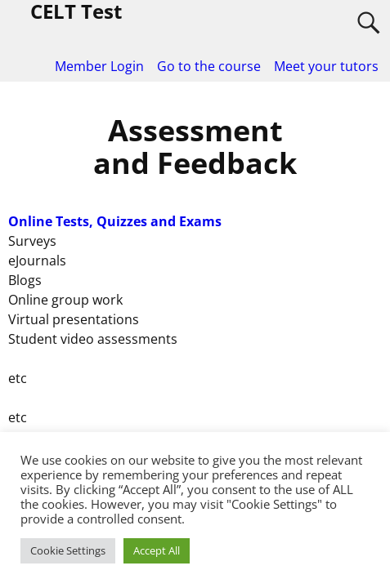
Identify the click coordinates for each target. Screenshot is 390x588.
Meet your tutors (326, 66)
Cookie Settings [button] (68, 550)
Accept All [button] (157, 550)
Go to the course (209, 66)
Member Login (99, 66)
